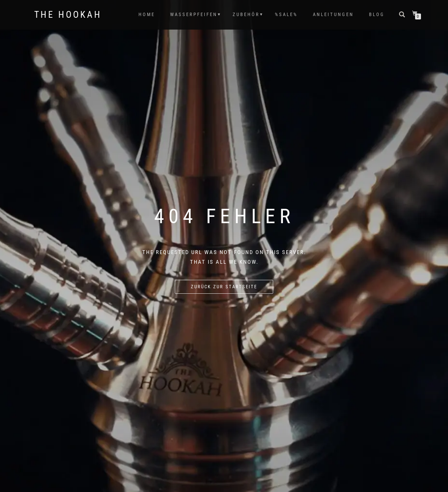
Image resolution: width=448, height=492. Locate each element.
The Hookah (68, 15)
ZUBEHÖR (246, 15)
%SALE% (286, 15)
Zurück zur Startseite (224, 287)
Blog (377, 15)
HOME (147, 15)
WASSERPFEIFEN (194, 15)
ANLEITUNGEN (333, 15)
